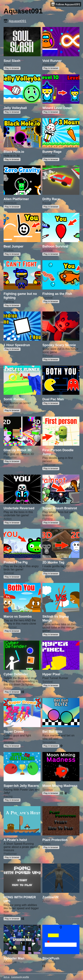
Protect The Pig (16, 562)
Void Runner (52, 61)
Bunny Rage (52, 152)
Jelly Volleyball (15, 108)
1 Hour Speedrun (17, 345)
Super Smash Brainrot (60, 508)
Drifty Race (51, 199)
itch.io (7, 977)
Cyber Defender (16, 674)
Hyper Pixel (51, 674)
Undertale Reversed (19, 508)
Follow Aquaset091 (66, 4)
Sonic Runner (14, 399)
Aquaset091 (18, 21)
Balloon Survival (55, 246)
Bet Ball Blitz (52, 732)
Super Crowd (14, 732)
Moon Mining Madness (60, 786)
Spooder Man (14, 958)
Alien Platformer (16, 199)
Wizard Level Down (57, 108)
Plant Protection (55, 840)
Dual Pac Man (53, 399)
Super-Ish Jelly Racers (21, 786)
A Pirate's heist (15, 840)
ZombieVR (50, 897)
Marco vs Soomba (18, 616)
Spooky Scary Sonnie (59, 345)
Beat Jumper (13, 246)
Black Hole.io (14, 152)
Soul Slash (12, 61)
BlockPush (51, 958)
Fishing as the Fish (57, 294)
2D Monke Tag (53, 562)
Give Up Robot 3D (18, 450)
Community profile (20, 977)
